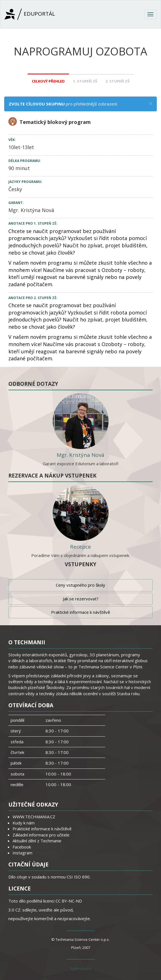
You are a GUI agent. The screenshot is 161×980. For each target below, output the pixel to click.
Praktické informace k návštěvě (80, 612)
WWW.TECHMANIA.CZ (34, 817)
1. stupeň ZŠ (85, 81)
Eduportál (30, 14)
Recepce (80, 547)
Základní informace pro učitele (41, 835)
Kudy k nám (24, 823)
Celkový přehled (48, 81)
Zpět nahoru (81, 969)
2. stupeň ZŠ (117, 81)
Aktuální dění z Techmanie (37, 841)
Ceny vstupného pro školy (80, 585)
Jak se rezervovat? (81, 599)
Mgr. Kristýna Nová (31, 210)
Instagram (22, 853)
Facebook (22, 847)
